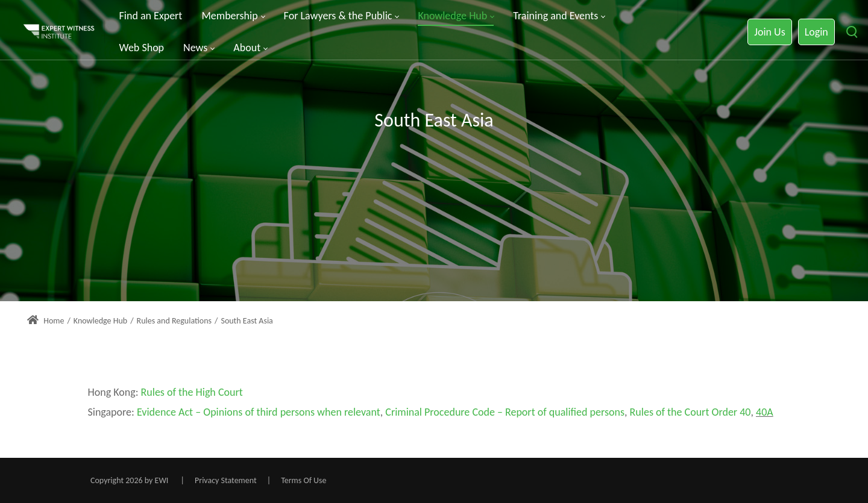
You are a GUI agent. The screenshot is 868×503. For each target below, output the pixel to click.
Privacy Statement (226, 480)
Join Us (769, 32)
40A (765, 412)
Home (46, 321)
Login (816, 32)
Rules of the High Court (192, 392)
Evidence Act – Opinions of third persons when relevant (259, 412)
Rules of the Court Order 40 (690, 412)
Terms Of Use (303, 480)
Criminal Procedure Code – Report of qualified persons (505, 412)
